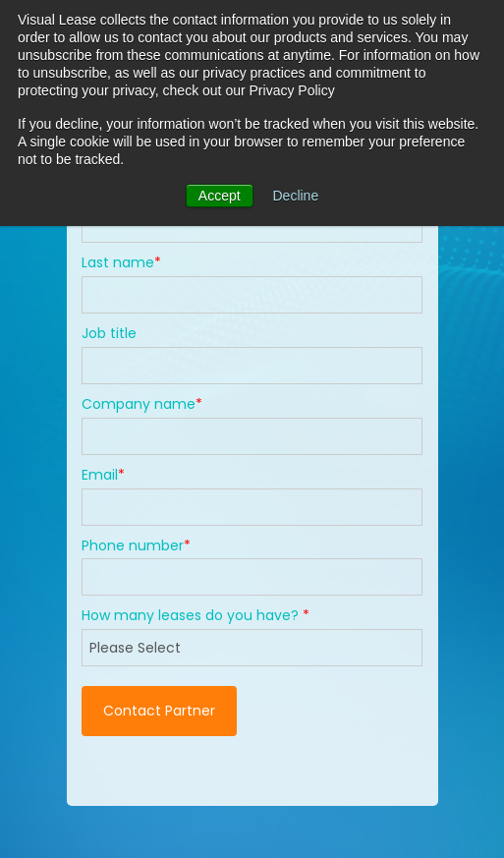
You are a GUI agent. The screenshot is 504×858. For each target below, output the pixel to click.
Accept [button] (220, 196)
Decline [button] (296, 196)
